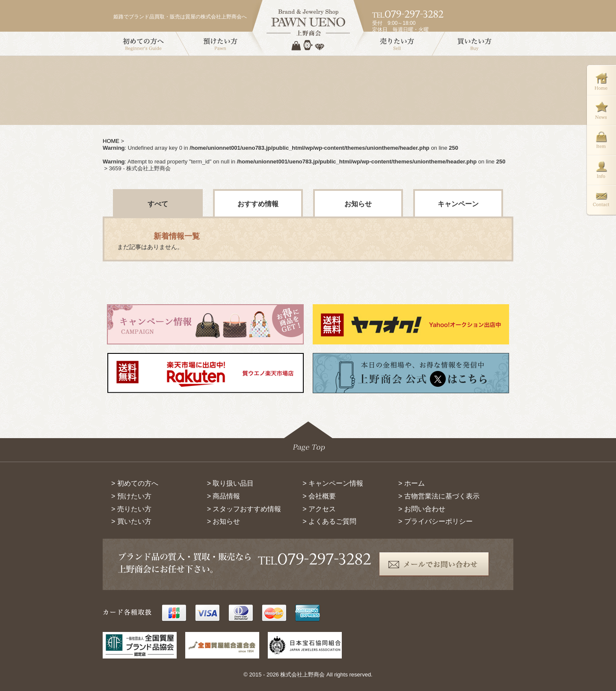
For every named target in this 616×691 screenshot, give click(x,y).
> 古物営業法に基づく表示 (439, 496)
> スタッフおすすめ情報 (244, 509)
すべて (158, 204)
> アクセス (319, 509)
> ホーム (412, 483)
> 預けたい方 (131, 496)
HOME (111, 141)
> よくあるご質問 (329, 521)
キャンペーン (458, 204)
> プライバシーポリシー (435, 521)
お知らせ (358, 204)
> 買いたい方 (131, 521)
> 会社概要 (319, 496)
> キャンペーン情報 (333, 483)
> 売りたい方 (131, 509)
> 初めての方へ (135, 483)
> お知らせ (224, 521)
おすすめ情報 (258, 204)
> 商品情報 (224, 496)
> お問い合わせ (422, 509)
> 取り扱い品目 (231, 483)
